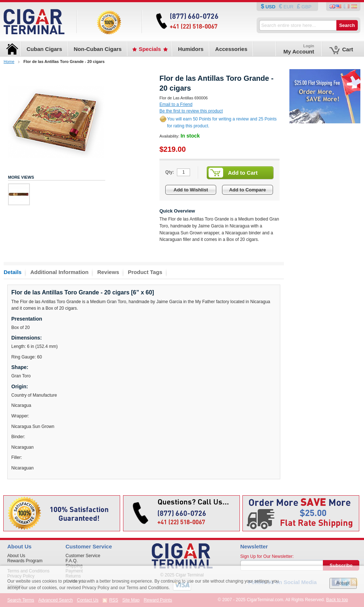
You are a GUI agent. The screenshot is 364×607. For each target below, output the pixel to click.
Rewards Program (25, 561)
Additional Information (59, 272)
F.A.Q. (72, 561)
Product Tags (145, 272)
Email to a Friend (176, 104)
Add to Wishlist (191, 190)
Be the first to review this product (191, 111)
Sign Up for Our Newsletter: (267, 556)
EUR (288, 7)
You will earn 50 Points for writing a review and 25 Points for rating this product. (222, 122)
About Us (16, 556)
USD (271, 7)
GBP (306, 7)
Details (13, 272)
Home (9, 62)
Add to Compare (247, 190)
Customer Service (83, 556)
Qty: (170, 172)
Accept (343, 583)
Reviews (108, 272)
